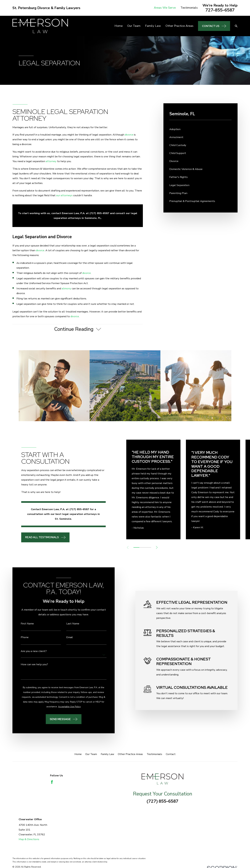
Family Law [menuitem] (153, 26)
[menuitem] (200, 129)
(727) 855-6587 (162, 801)
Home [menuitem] (119, 26)
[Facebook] (52, 782)
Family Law (107, 754)
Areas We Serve (165, 8)
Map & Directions (29, 839)
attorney (51, 161)
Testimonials (189, 8)
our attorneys (64, 195)
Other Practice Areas (130, 754)
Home (78, 754)
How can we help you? (30, 665)
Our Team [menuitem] (134, 26)
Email (66, 637)
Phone (21, 637)
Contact (171, 754)
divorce (129, 135)
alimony (66, 288)
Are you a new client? (30, 651)
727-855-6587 (220, 10)
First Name (23, 624)
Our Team (91, 754)
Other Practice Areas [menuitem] (179, 26)
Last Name (69, 624)
